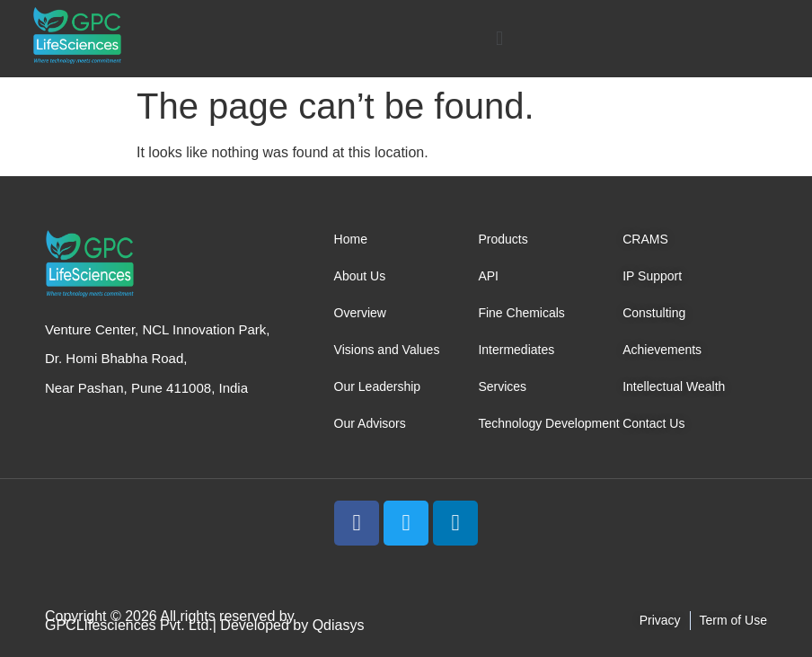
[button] (499, 38)
